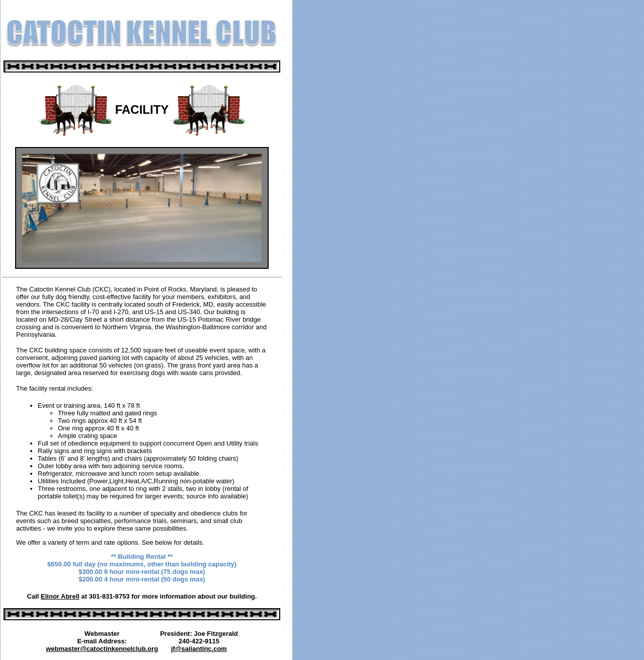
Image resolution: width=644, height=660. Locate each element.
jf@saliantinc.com (199, 649)
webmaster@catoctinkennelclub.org (102, 649)
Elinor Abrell (60, 596)
